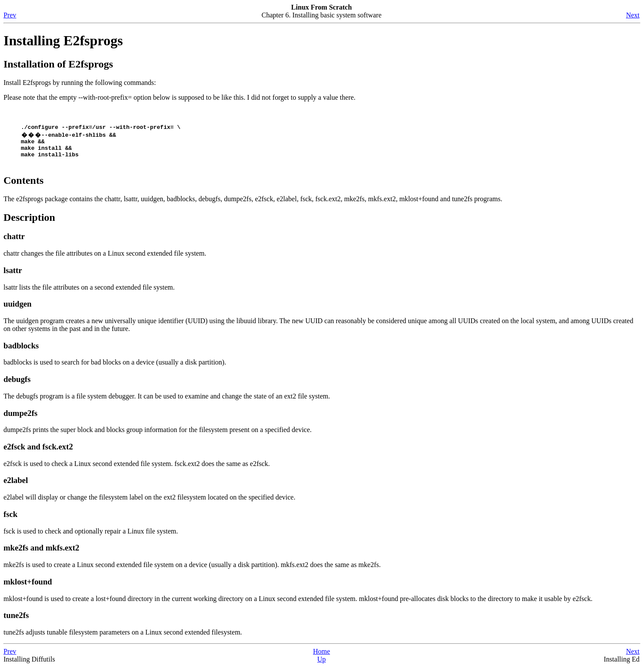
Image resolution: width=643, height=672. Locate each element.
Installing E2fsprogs (63, 41)
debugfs (17, 384)
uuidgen (17, 309)
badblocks (21, 351)
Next (633, 15)
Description (29, 223)
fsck (10, 519)
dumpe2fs (20, 418)
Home (321, 657)
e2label (16, 485)
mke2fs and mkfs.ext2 (41, 553)
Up (322, 664)
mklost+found (28, 587)
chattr (14, 241)
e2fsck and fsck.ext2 (38, 452)
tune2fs (16, 620)
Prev (10, 15)
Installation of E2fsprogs (58, 64)
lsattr (13, 275)
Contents (24, 186)
